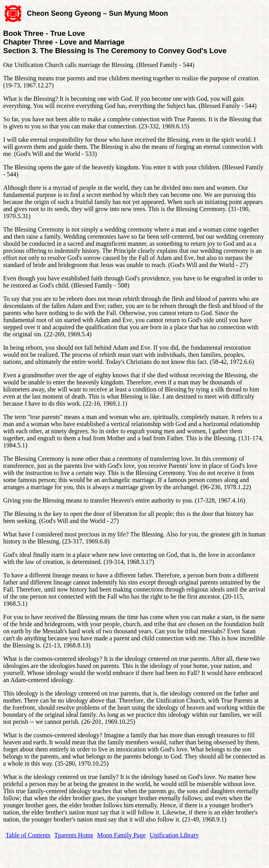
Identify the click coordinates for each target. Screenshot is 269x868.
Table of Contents (28, 835)
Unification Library (174, 835)
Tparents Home (74, 835)
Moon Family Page (122, 835)
